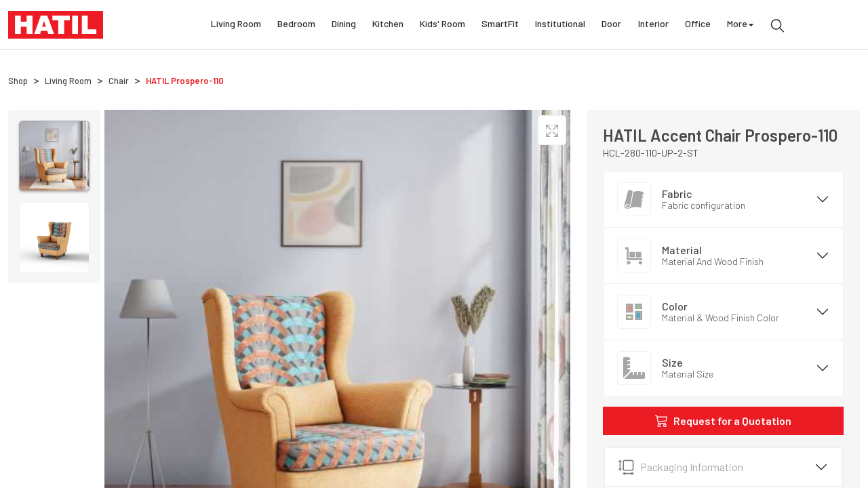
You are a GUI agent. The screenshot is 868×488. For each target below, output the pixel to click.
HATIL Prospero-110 (185, 81)
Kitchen (388, 25)
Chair (119, 81)
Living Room (236, 25)
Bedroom (296, 25)
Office (698, 25)
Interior (653, 25)
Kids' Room (442, 25)
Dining (344, 25)
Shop (18, 81)
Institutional (560, 25)
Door (612, 25)
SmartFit (500, 25)
